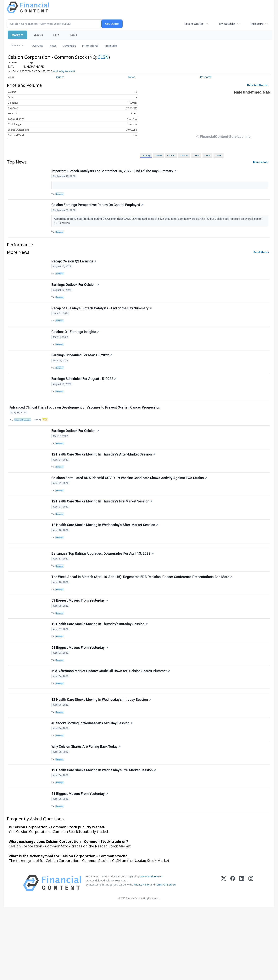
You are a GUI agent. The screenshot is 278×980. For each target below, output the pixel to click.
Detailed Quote (257, 85)
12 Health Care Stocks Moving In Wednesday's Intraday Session (102, 760)
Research (206, 77)
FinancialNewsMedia (24, 444)
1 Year (196, 155)
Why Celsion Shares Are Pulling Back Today (87, 812)
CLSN (103, 57)
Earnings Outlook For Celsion (76, 293)
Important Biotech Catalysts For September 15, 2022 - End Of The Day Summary (115, 172)
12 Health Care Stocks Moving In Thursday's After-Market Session (104, 484)
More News (260, 162)
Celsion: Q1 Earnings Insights (76, 346)
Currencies (69, 46)
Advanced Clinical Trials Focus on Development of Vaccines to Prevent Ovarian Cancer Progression (86, 431)
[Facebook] (233, 956)
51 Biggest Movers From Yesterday (80, 700)
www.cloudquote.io (151, 949)
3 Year (207, 155)
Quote (60, 77)
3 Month (184, 155)
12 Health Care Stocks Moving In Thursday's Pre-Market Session (103, 536)
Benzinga (61, 195)
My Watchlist (227, 24)
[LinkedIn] (242, 956)
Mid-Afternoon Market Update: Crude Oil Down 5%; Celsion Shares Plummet (111, 726)
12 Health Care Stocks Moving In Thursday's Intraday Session (100, 674)
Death (48, 444)
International (90, 46)
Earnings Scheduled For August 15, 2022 (85, 398)
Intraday (146, 155)
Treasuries (111, 46)
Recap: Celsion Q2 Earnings (75, 267)
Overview (37, 46)
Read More (261, 257)
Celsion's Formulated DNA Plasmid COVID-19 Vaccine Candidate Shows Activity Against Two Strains (130, 510)
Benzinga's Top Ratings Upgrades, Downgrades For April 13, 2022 (103, 596)
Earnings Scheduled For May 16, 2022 (82, 372)
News (53, 46)
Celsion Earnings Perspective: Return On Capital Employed (98, 208)
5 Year (219, 155)
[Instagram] (251, 956)
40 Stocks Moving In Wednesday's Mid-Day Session (93, 786)
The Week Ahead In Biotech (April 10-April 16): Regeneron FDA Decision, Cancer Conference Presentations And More (143, 622)
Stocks (38, 35)
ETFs (56, 35)
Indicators (257, 24)
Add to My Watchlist (64, 71)
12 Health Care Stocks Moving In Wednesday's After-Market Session (106, 562)
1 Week (158, 155)
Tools (73, 35)
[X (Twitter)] (224, 956)
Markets (17, 35)
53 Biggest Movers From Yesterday (80, 648)
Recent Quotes (194, 24)
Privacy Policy (142, 957)
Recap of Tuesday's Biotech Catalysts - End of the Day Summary (102, 319)
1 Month (171, 155)
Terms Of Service (166, 957)
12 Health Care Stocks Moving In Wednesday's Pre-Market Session (104, 838)
